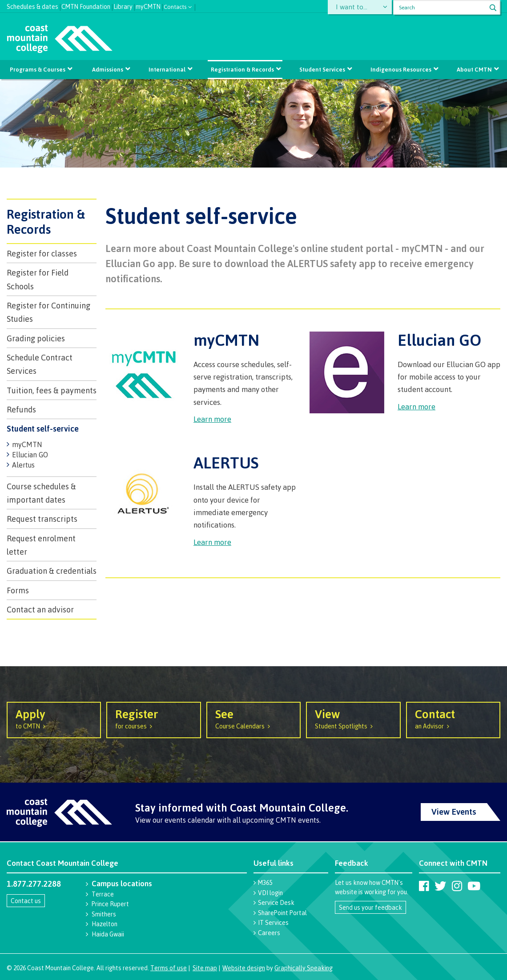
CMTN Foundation (86, 6)
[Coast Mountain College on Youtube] (474, 886)
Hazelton (105, 924)
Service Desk (276, 902)
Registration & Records (242, 69)
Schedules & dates (32, 6)
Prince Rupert (110, 904)
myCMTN (148, 6)
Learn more (212, 419)
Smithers (104, 914)
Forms (18, 590)
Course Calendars (253, 718)
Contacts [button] (175, 6)
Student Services (322, 69)
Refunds (21, 409)
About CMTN (474, 69)
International (167, 69)
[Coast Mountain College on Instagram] (457, 886)
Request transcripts (42, 519)
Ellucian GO (30, 455)
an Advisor (453, 718)
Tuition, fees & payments (52, 390)
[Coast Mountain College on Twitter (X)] (440, 886)
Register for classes (42, 253)
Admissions (108, 69)
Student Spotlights (353, 718)
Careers (269, 933)
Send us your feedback (370, 907)
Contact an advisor (40, 609)
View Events (454, 812)
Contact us (26, 901)
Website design (244, 968)
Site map (205, 968)
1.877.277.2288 (34, 884)
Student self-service (43, 428)
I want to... (353, 7)
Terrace (103, 894)
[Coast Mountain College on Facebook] (424, 886)
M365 (265, 882)
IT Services (273, 922)
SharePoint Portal (282, 913)
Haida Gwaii (108, 934)
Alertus (23, 465)
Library (123, 6)
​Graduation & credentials (52, 571)
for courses (153, 718)
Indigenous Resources (401, 69)
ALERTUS (226, 462)
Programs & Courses (38, 69)
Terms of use (169, 968)
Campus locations (122, 883)
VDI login (270, 893)
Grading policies (36, 338)
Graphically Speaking (304, 968)
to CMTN (54, 718)
